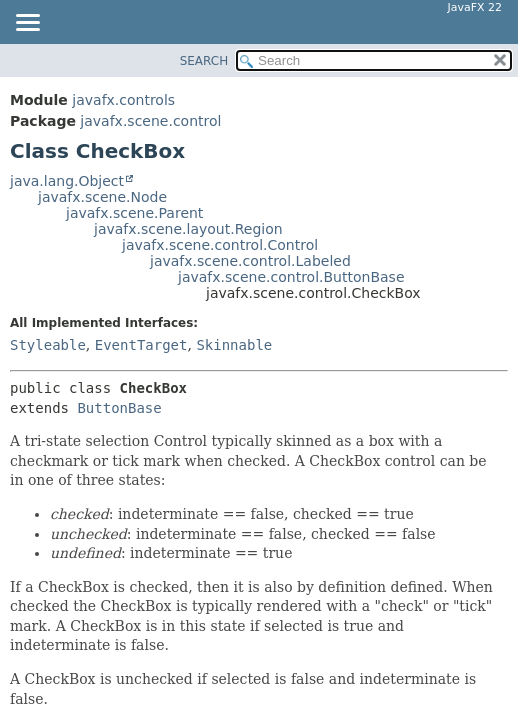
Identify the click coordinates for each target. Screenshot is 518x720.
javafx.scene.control (150, 121)
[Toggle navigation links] (27, 24)
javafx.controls (123, 100)
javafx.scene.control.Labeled (250, 261)
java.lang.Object (67, 181)
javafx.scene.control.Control (220, 245)
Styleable (48, 345)
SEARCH (204, 61)
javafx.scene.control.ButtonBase (291, 277)
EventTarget (141, 345)
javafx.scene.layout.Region (188, 229)
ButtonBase (119, 408)
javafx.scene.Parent (134, 213)
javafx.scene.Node (102, 197)
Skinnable (234, 345)
